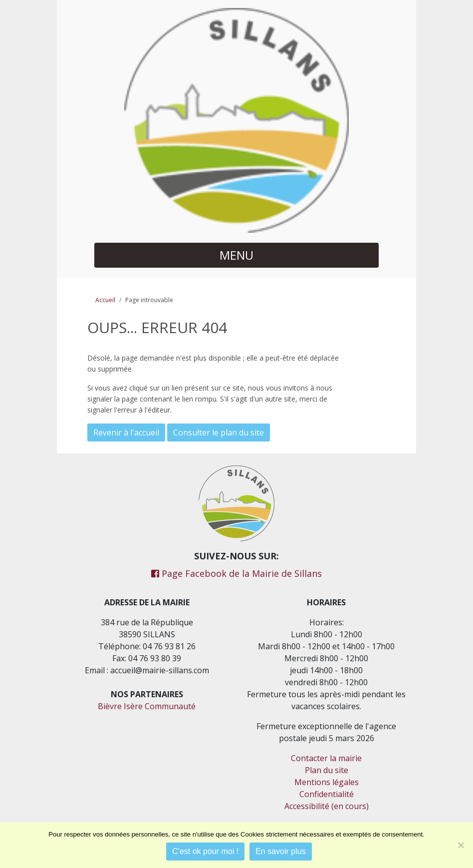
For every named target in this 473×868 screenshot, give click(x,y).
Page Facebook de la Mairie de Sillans (236, 573)
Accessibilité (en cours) (327, 806)
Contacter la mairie (326, 758)
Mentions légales (327, 782)
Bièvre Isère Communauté (147, 706)
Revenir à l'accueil (126, 433)
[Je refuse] (461, 845)
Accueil (105, 300)
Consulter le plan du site (219, 433)
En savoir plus (281, 851)
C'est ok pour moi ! (205, 851)
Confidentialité (327, 794)
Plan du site (327, 770)
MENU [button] (236, 255)
